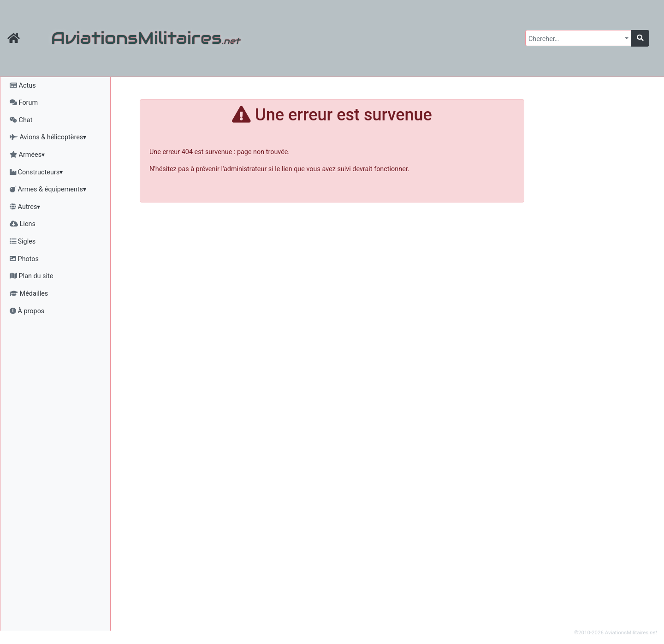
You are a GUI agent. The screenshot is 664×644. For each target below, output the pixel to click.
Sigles (23, 241)
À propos (27, 311)
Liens (23, 224)
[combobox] (578, 38)
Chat (21, 120)
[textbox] (575, 39)
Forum (24, 103)
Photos (24, 259)
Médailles (29, 294)
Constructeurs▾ (36, 172)
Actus (23, 86)
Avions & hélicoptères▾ (48, 137)
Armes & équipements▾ (48, 189)
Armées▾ (27, 155)
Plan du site (31, 276)
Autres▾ (25, 207)
